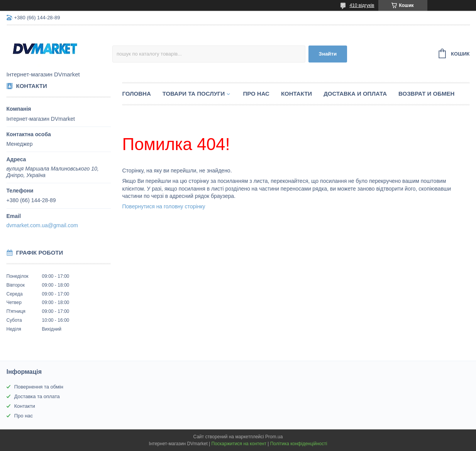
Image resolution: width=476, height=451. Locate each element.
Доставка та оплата (37, 396)
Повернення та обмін (39, 387)
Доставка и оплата (355, 94)
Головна (137, 94)
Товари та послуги (194, 94)
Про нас (256, 94)
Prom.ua (274, 437)
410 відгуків (362, 5)
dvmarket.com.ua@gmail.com (42, 225)
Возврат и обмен (426, 94)
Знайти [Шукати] (328, 54)
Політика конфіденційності (299, 444)
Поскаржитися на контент (239, 444)
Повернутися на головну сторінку (164, 206)
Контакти (296, 94)
